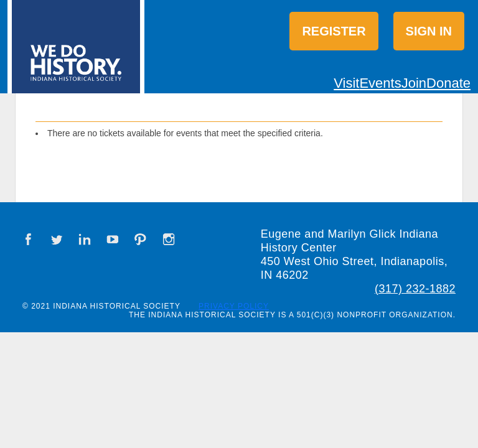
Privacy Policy (234, 306)
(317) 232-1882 (415, 289)
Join (414, 83)
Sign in (429, 31)
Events (380, 83)
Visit (346, 83)
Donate (448, 83)
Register (334, 31)
